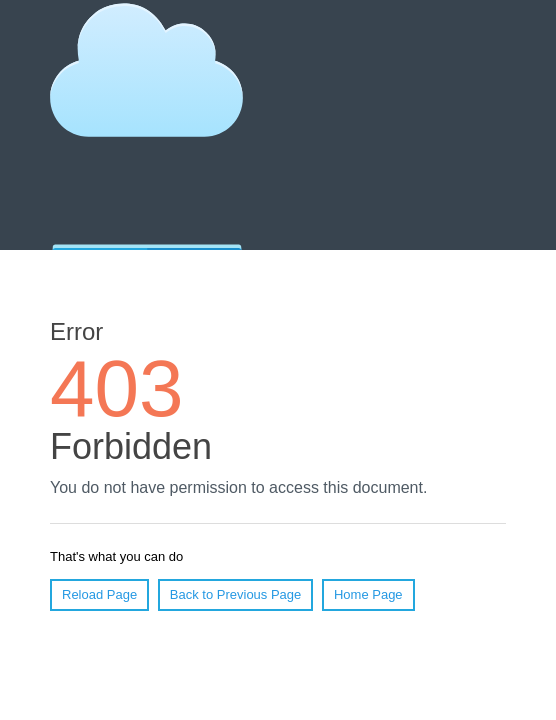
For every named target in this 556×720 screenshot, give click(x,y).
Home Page (368, 594)
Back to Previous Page (236, 594)
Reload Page (99, 594)
